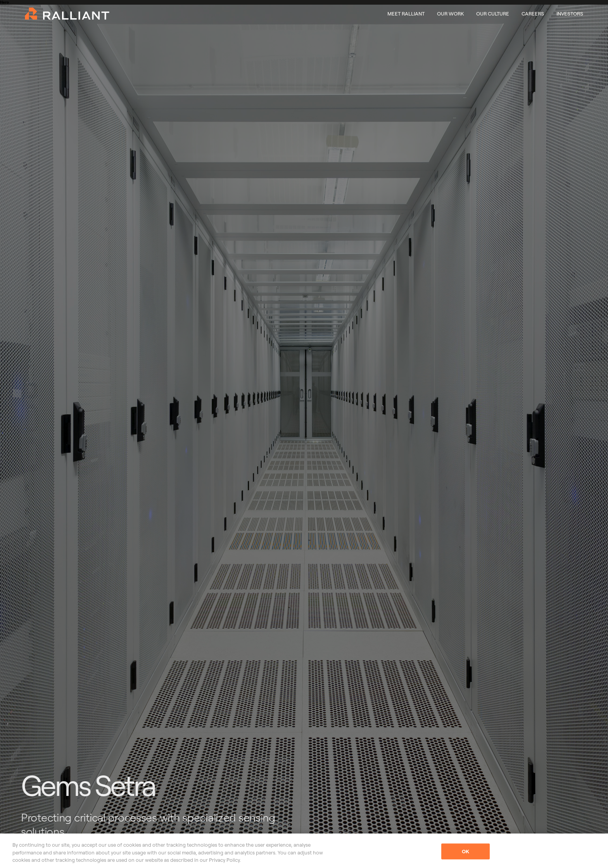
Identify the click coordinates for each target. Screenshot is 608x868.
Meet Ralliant (406, 14)
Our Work (450, 14)
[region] (304, 851)
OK (465, 851)
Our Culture (493, 14)
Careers (533, 14)
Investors (570, 14)
